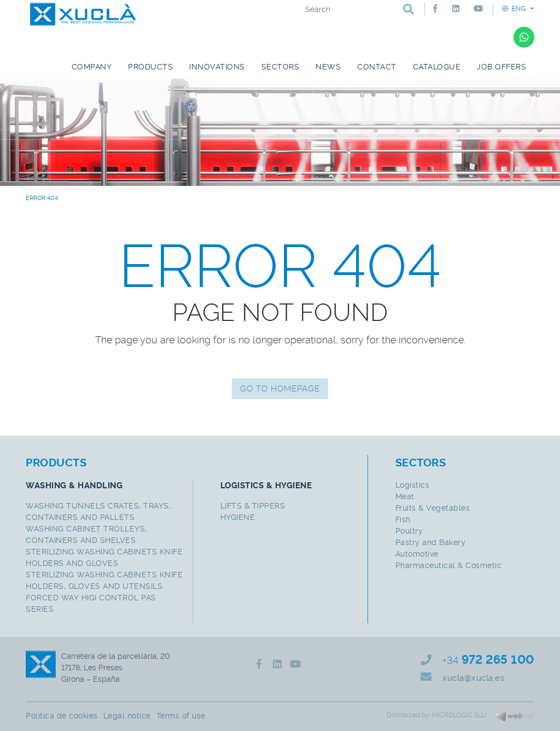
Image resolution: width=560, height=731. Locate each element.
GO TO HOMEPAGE (280, 389)
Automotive (417, 554)
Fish (403, 519)
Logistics (413, 485)
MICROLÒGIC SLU (459, 715)
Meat (405, 496)
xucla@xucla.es (473, 678)
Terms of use (181, 716)
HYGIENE (238, 517)
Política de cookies (62, 716)
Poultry (409, 531)
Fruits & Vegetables (433, 508)
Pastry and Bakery (431, 542)
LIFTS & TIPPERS (253, 506)
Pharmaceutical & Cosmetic (449, 565)
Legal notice (127, 716)
